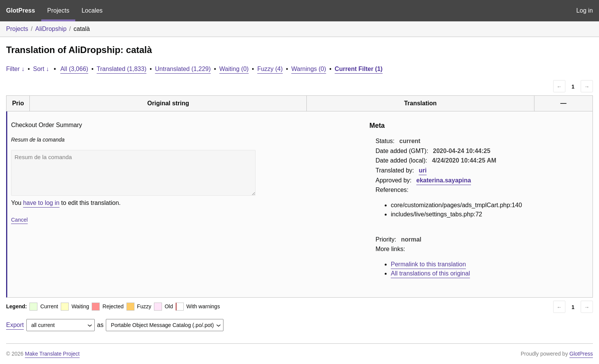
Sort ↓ (41, 69)
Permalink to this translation (428, 264)
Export (15, 325)
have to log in (41, 203)
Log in (584, 10)
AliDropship (51, 29)
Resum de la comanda (133, 173)
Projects (58, 10)
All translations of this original (430, 273)
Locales (92, 10)
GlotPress (21, 10)
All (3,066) (74, 69)
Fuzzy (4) (270, 69)
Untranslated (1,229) (183, 69)
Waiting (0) (234, 69)
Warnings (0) (309, 69)
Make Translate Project (52, 354)
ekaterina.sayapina (444, 180)
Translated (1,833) (121, 69)
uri (423, 170)
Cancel (19, 220)
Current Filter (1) (359, 69)
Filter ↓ (15, 69)
